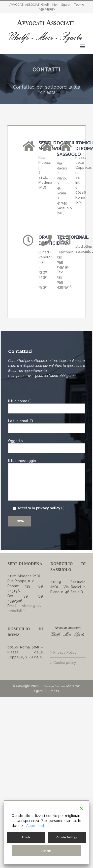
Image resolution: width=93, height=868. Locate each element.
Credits (54, 691)
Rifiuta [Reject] (26, 837)
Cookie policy (65, 663)
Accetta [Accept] (46, 851)
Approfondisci (38, 826)
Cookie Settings (67, 837)
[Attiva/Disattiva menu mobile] (83, 46)
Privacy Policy (65, 652)
